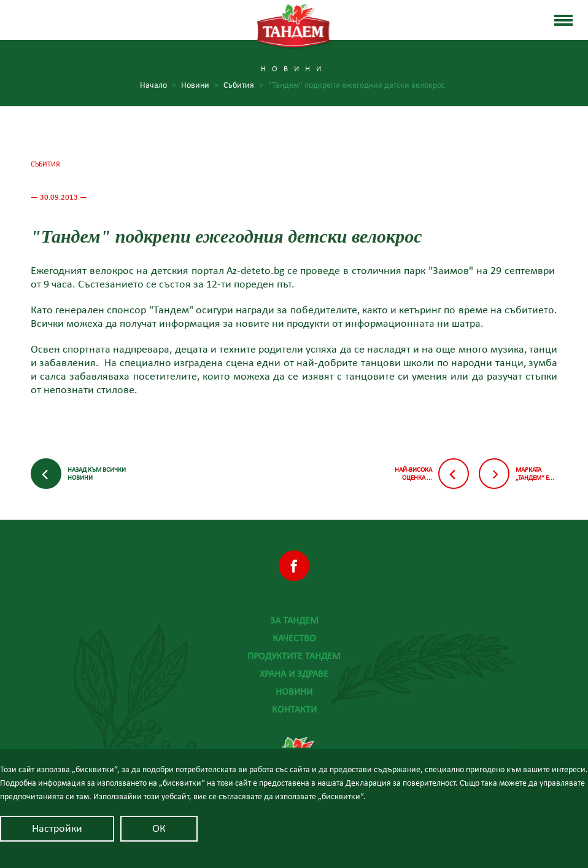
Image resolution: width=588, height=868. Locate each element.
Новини (200, 86)
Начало (158, 86)
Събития (243, 86)
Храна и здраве (294, 674)
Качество (294, 638)
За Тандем (294, 620)
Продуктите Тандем (294, 656)
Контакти (294, 710)
